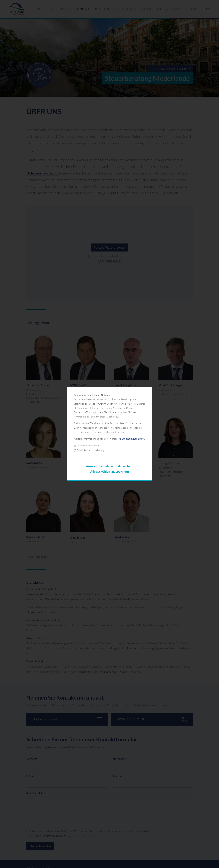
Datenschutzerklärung (132, 439)
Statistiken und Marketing (89, 450)
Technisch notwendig (86, 446)
